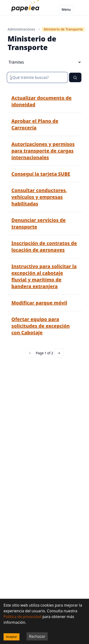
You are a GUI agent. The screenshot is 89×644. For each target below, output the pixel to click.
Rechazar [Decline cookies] (37, 636)
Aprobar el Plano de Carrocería (35, 124)
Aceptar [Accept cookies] (12, 637)
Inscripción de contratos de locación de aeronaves (44, 246)
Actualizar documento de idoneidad (42, 101)
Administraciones (21, 29)
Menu (66, 9)
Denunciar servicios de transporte (39, 223)
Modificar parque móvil (39, 303)
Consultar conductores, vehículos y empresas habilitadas (39, 197)
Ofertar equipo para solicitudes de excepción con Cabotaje (41, 326)
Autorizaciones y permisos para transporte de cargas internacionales (43, 151)
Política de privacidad (23, 617)
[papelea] (26, 10)
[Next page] (59, 353)
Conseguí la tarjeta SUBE (41, 174)
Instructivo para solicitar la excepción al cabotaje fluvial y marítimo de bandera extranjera (44, 276)
